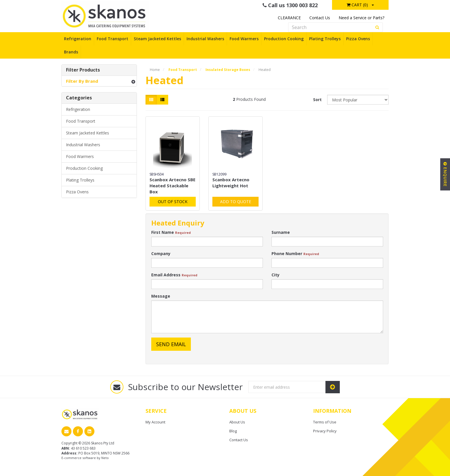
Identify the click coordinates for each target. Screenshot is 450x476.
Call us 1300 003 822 (290, 5)
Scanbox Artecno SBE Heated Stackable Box (172, 186)
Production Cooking (284, 39)
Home (155, 70)
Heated (265, 70)
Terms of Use (325, 422)
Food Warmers (244, 39)
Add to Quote (236, 202)
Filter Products (83, 70)
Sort (317, 100)
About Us (237, 422)
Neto (105, 458)
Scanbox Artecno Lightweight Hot (231, 183)
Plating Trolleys (325, 39)
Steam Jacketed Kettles (157, 39)
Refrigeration (78, 39)
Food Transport (113, 39)
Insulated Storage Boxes (228, 70)
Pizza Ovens (358, 39)
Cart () (357, 5)
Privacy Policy (325, 431)
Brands (71, 52)
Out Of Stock (173, 202)
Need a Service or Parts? (361, 18)
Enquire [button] (445, 174)
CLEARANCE (289, 18)
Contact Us (320, 18)
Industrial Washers (205, 39)
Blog (233, 431)
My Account (155, 422)
